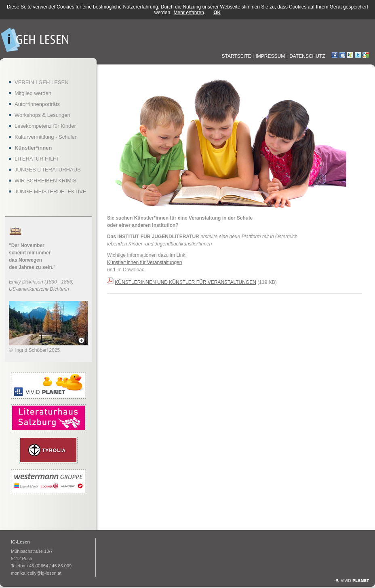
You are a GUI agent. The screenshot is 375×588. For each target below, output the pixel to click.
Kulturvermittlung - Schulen (46, 137)
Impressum (270, 56)
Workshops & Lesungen (42, 115)
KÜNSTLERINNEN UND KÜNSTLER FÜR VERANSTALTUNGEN (185, 282)
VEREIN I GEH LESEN (42, 82)
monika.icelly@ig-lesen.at (36, 573)
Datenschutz (307, 56)
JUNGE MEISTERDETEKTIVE (51, 191)
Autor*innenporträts (37, 104)
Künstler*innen (33, 148)
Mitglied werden (33, 93)
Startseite (237, 56)
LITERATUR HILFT (37, 159)
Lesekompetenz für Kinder (45, 126)
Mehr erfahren (189, 13)
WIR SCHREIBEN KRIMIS (45, 181)
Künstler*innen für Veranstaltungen (144, 262)
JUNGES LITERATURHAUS (48, 170)
